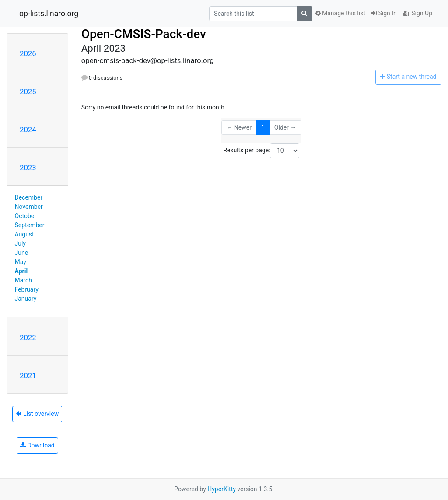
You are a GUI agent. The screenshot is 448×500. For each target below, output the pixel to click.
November (29, 207)
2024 (28, 130)
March (24, 280)
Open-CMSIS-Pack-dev (144, 34)
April (21, 271)
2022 (28, 338)
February (27, 289)
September (30, 225)
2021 (28, 376)
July (20, 243)
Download (37, 445)
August (24, 234)
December (29, 197)
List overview (37, 414)
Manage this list (340, 13)
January (26, 299)
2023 (28, 168)
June (22, 253)
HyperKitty (222, 489)
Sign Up (418, 13)
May (21, 262)
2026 (28, 53)
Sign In (384, 13)
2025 (28, 92)
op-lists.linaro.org (49, 14)
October (26, 216)
